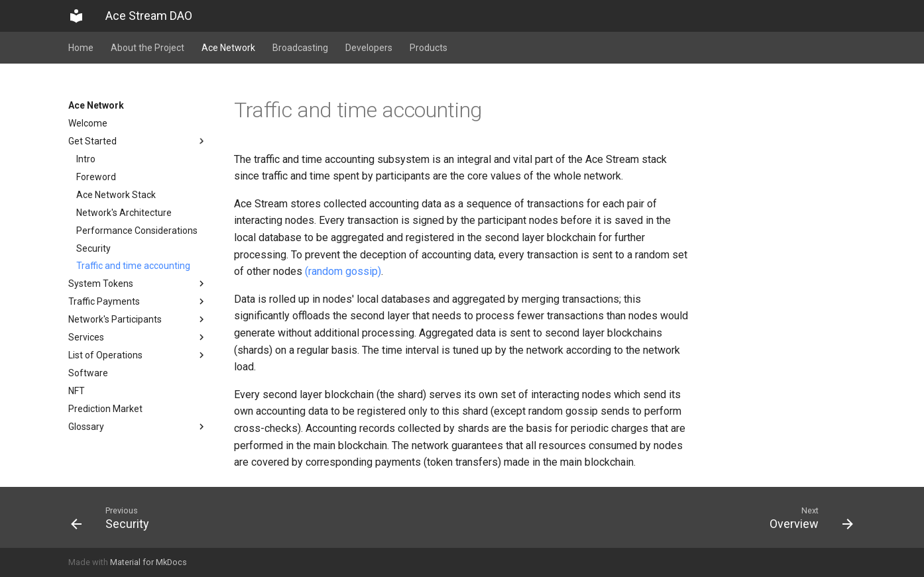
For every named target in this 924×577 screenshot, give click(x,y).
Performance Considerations (137, 231)
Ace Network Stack (116, 195)
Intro (86, 159)
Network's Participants (138, 319)
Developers (369, 48)
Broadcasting (300, 48)
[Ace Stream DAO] (76, 16)
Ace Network (228, 48)
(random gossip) (343, 271)
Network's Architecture (124, 213)
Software (88, 373)
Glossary (138, 427)
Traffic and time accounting (133, 266)
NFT (77, 391)
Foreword (96, 177)
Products (429, 48)
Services (138, 337)
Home (81, 48)
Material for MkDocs (148, 562)
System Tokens (138, 284)
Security (93, 248)
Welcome (88, 123)
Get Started (138, 141)
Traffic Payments (138, 301)
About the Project (147, 48)
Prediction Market (105, 409)
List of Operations (138, 355)
